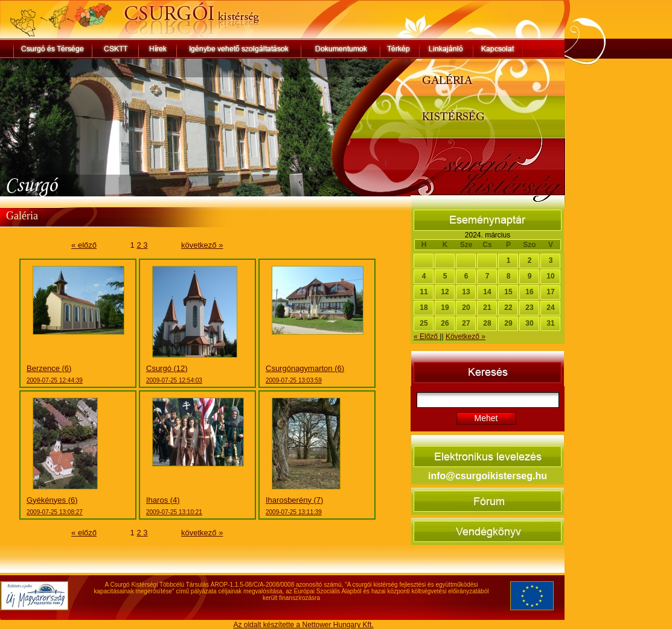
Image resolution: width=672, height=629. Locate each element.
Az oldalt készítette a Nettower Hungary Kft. (303, 625)
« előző (84, 245)
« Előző (427, 337)
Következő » (466, 337)
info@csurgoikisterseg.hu (488, 476)
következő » (202, 245)
